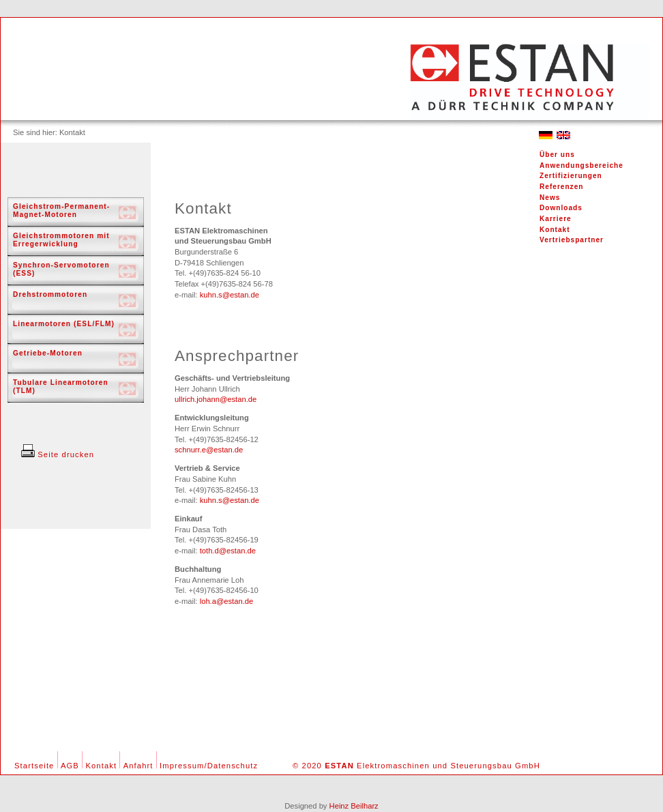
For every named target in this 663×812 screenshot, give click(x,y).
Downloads (561, 208)
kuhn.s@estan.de (230, 295)
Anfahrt (138, 766)
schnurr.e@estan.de (209, 450)
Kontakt (555, 230)
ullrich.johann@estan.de (216, 399)
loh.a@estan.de (227, 601)
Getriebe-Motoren (48, 353)
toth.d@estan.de (228, 551)
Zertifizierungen (571, 176)
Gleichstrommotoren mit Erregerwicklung (61, 240)
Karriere (556, 219)
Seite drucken (58, 454)
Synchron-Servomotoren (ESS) (61, 269)
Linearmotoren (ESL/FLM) (64, 324)
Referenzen (561, 187)
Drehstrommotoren (50, 294)
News (550, 198)
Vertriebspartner (572, 240)
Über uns (557, 155)
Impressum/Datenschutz (209, 766)
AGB (70, 766)
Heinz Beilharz (354, 806)
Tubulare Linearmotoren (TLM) (61, 387)
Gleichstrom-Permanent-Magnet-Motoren (61, 211)
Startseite (34, 766)
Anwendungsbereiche (581, 165)
